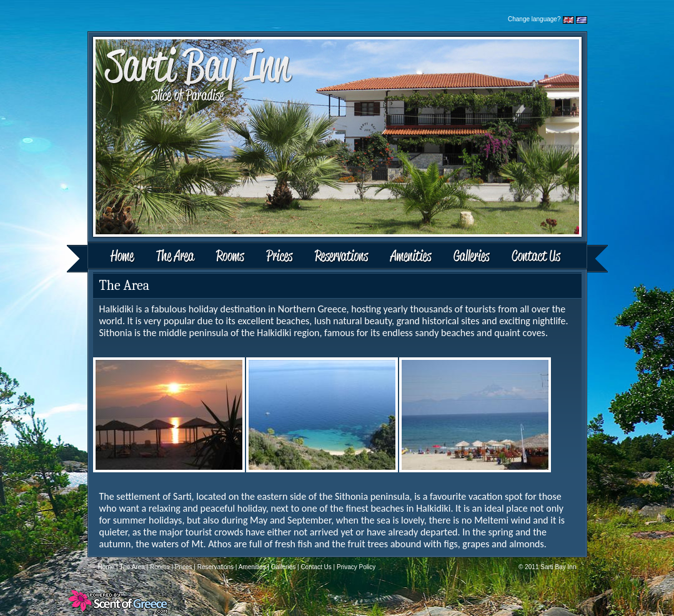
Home (107, 257)
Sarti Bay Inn (558, 567)
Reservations (341, 257)
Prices (280, 257)
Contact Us (554, 257)
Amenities (410, 257)
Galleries (472, 257)
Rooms (231, 257)
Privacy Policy (356, 567)
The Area (177, 257)
